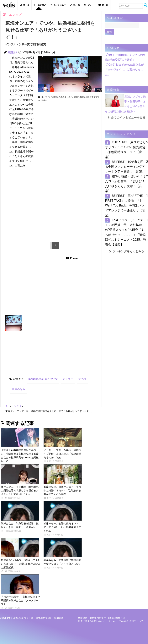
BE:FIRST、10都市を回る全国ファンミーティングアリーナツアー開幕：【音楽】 (125, 167)
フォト (89, 5)
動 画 (103, 5)
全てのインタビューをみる (127, 118)
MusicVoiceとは (117, 616)
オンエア (64, 379)
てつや (78, 379)
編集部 (13, 52)
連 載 (75, 5)
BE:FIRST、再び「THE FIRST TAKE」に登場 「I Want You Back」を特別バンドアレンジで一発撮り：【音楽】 (125, 206)
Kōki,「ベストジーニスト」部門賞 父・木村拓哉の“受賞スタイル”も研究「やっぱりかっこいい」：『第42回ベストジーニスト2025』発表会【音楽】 (125, 232)
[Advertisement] (68, 130)
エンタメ (40, 5)
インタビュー (58, 5)
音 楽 (25, 5)
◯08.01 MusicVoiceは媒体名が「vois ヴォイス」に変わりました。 (124, 69)
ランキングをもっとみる (127, 251)
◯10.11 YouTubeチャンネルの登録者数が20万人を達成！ (125, 57)
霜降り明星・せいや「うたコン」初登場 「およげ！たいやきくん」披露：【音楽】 (125, 184)
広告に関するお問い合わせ (92, 619)
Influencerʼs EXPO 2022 (41, 379)
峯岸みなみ (18, 387)
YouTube (58, 616)
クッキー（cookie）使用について (126, 619)
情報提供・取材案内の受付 (92, 616)
